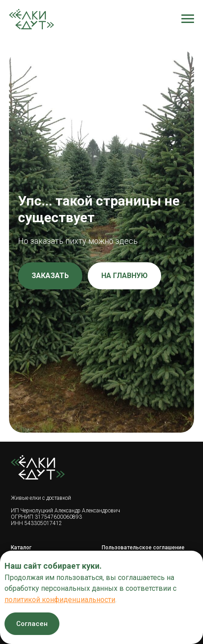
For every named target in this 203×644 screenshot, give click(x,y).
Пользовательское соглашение (143, 548)
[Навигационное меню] (188, 19)
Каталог (21, 548)
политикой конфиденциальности (60, 600)
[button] (50, 276)
